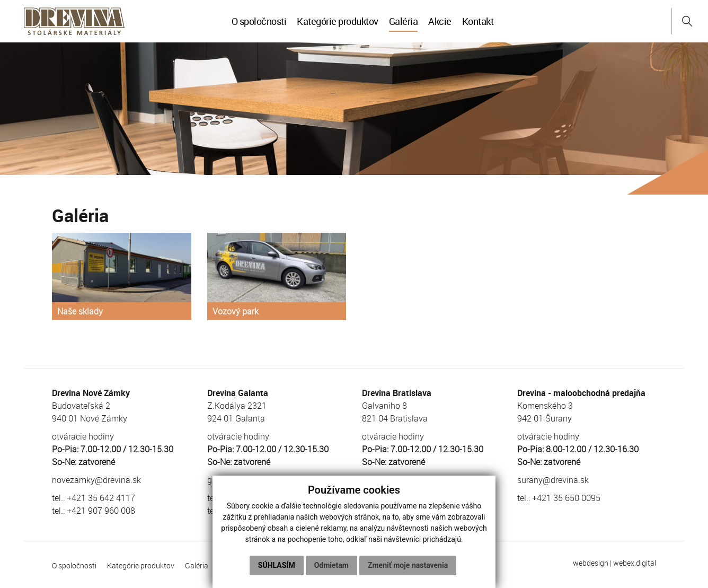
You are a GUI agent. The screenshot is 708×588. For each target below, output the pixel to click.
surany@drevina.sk (553, 480)
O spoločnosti (259, 21)
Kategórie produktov (338, 21)
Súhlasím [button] (277, 565)
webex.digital (635, 563)
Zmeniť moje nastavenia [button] (408, 565)
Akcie (440, 21)
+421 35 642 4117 (101, 498)
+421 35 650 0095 (566, 498)
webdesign (591, 563)
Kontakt (478, 21)
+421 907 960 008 (101, 511)
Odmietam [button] (331, 565)
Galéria (404, 21)
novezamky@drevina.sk (96, 480)
